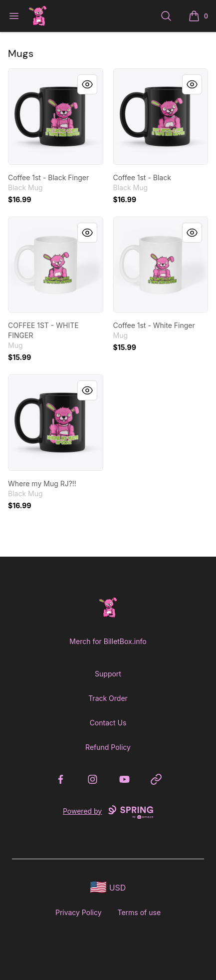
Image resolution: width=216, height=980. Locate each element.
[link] (56, 117)
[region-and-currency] (108, 887)
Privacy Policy (79, 912)
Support (108, 674)
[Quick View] (87, 84)
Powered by (108, 812)
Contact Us (108, 723)
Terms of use (139, 912)
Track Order (108, 698)
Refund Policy (108, 747)
